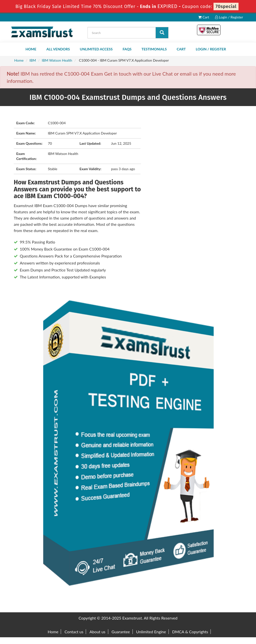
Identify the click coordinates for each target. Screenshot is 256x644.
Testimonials (154, 49)
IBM (33, 60)
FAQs (127, 49)
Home (31, 49)
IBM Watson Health (57, 60)
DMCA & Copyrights (190, 632)
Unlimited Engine (151, 632)
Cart (204, 17)
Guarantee (121, 632)
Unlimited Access (96, 49)
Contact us (74, 632)
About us (97, 632)
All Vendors (58, 49)
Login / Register (229, 17)
